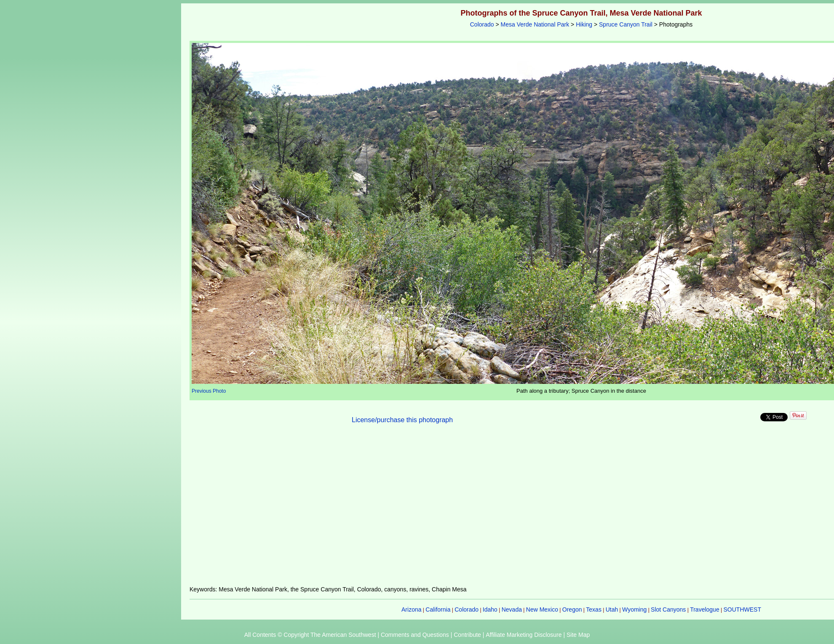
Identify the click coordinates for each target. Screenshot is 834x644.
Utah (612, 609)
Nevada (512, 609)
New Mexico (542, 609)
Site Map (578, 635)
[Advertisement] (581, 510)
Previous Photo (209, 391)
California (438, 609)
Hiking (584, 24)
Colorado (482, 24)
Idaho (490, 609)
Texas (594, 609)
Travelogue (705, 609)
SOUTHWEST (742, 609)
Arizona (411, 609)
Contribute (467, 635)
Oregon (572, 609)
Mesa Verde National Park (535, 24)
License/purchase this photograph (402, 420)
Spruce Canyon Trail (626, 24)
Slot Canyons (668, 609)
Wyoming (634, 609)
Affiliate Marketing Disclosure (524, 635)
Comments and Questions (415, 635)
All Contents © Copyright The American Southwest (310, 635)
